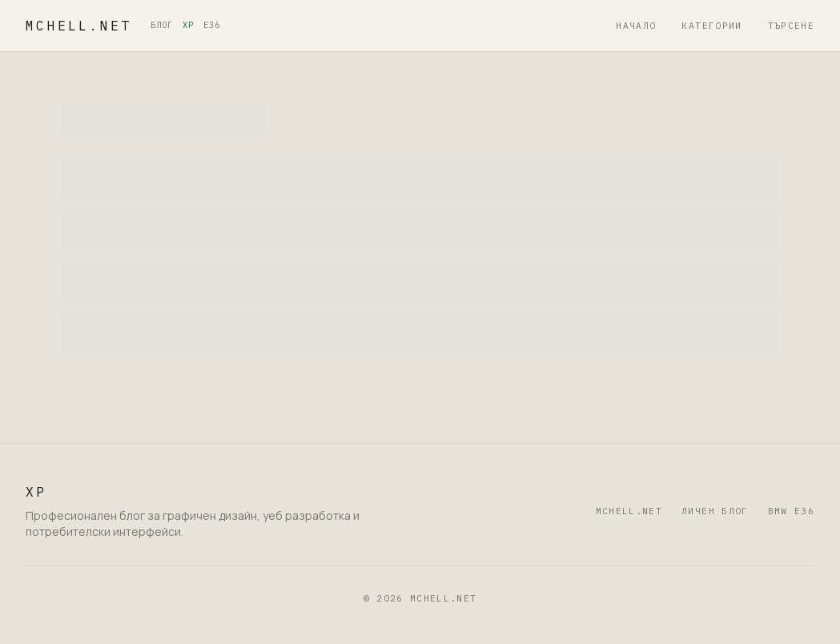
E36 (212, 25)
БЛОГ (162, 25)
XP (188, 25)
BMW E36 (791, 511)
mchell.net (78, 26)
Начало (636, 26)
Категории (711, 26)
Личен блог (715, 511)
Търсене (791, 26)
